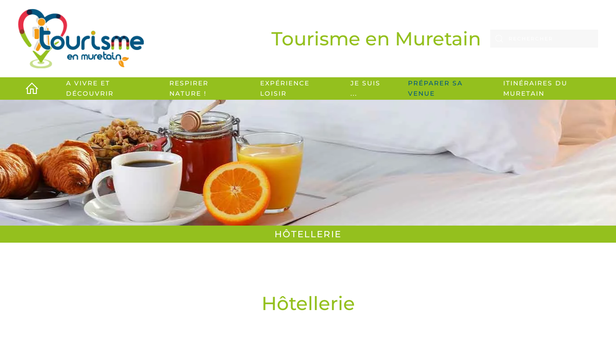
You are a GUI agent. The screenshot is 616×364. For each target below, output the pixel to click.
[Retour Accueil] (81, 39)
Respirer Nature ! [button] (189, 88)
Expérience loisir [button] (285, 88)
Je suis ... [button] (366, 88)
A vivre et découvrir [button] (90, 88)
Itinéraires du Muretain (535, 88)
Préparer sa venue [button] (435, 88)
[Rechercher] (544, 39)
